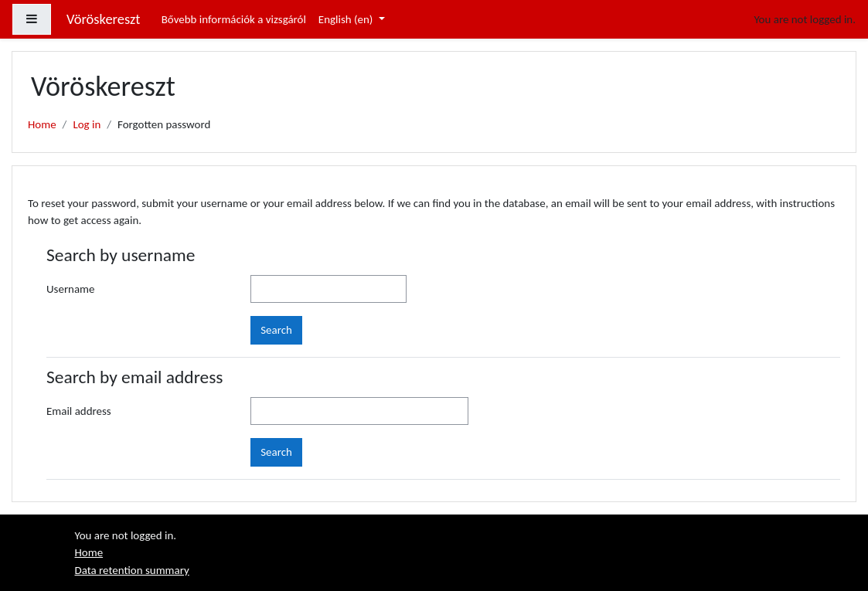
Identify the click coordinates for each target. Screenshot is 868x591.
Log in (87, 124)
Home (42, 124)
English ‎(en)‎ (347, 19)
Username (71, 289)
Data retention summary (132, 570)
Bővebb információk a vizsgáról (234, 19)
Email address (79, 411)
